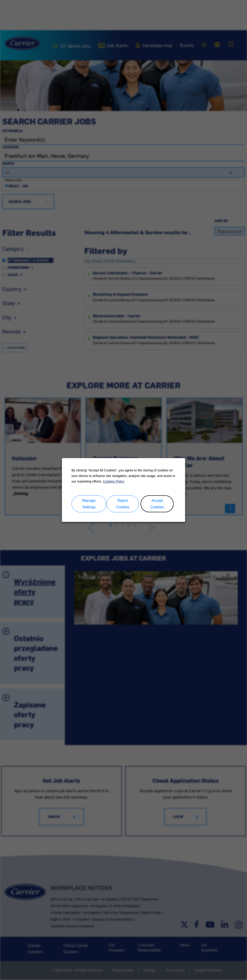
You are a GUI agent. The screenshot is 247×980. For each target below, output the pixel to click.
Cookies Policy (114, 481)
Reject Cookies (123, 504)
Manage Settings (89, 504)
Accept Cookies (157, 504)
